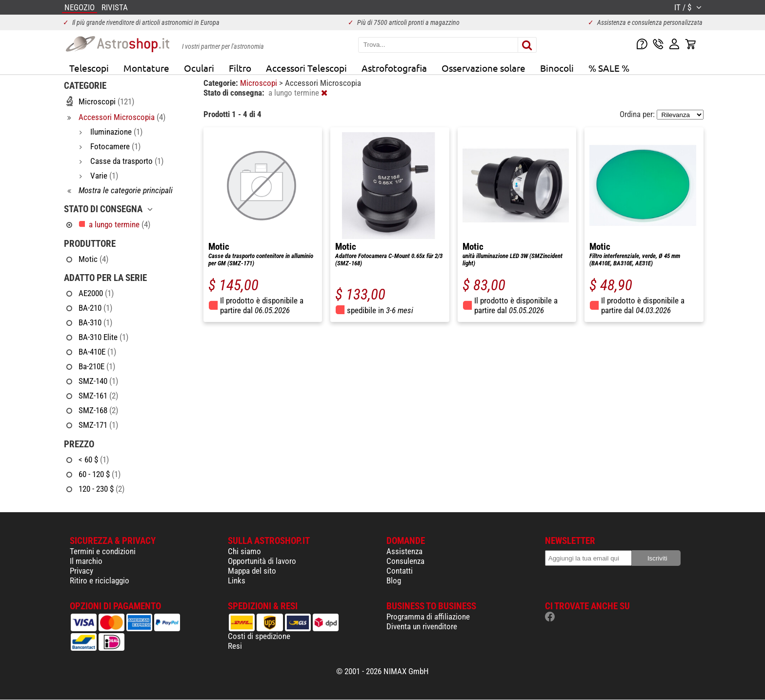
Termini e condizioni (103, 551)
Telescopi (89, 68)
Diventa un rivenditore (422, 626)
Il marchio (86, 561)
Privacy (81, 571)
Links (237, 580)
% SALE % (609, 68)
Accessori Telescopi (306, 68)
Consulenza (405, 561)
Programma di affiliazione (428, 617)
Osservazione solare (483, 68)
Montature (146, 68)
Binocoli (557, 68)
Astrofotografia (394, 68)
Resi (235, 646)
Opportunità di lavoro (262, 561)
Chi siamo (244, 551)
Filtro (240, 68)
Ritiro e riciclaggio (100, 580)
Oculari (199, 68)
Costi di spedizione (259, 636)
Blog (394, 580)
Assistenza (404, 551)
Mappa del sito (252, 571)
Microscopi (260, 83)
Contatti (400, 571)
